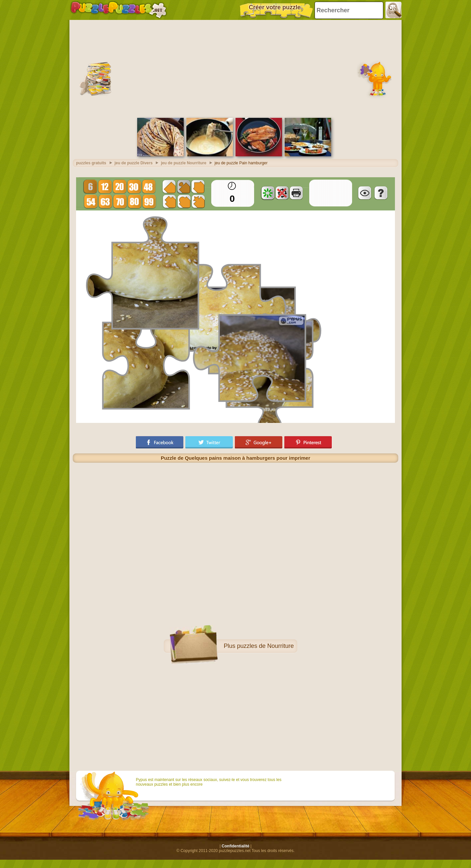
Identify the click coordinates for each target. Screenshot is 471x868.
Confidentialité (235, 844)
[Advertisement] (235, 66)
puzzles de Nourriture (265, 644)
